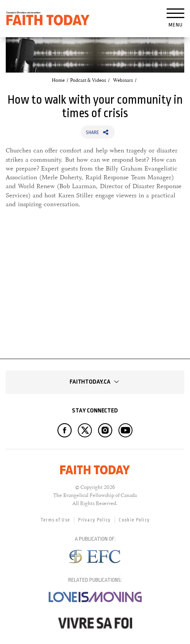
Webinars (123, 80)
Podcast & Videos (88, 80)
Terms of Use (55, 520)
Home (58, 80)
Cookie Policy (134, 520)
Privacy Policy (94, 520)
